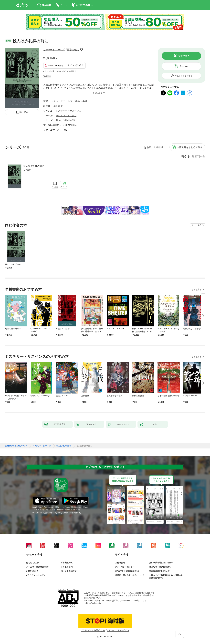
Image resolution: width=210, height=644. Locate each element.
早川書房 (58, 106)
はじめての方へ (33, 563)
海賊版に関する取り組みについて (130, 575)
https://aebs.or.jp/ (94, 603)
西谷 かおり (73, 50)
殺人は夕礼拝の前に (34, 166)
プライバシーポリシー (125, 567)
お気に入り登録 (155, 147)
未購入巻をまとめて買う (190, 147)
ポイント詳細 (74, 65)
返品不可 (47, 76)
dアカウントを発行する (93, 630)
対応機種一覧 (67, 563)
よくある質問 (67, 567)
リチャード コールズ (54, 50)
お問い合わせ (32, 571)
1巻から (185, 156)
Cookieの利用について (159, 571)
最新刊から (199, 156)
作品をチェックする (184, 76)
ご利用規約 (120, 563)
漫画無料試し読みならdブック (16, 446)
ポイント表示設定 (69, 571)
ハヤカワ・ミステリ (66, 115)
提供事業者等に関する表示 (161, 563)
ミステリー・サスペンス (68, 111)
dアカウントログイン (36, 575)
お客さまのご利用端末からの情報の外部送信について (166, 577)
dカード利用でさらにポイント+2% (59, 71)
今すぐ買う (184, 56)
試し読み (24, 112)
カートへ (184, 66)
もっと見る (196, 225)
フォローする (82, 50)
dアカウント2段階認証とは (127, 571)
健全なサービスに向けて (160, 567)
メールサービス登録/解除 (37, 567)
